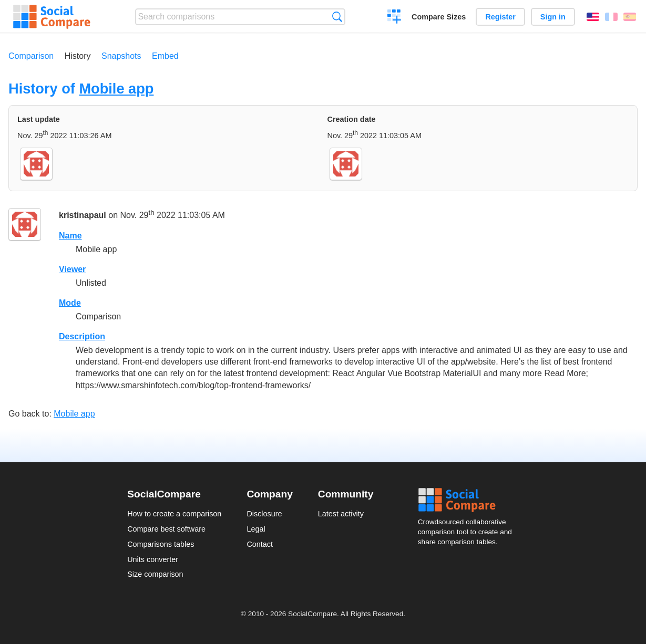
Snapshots (121, 56)
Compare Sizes (439, 17)
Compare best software (166, 529)
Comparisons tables (161, 544)
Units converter (153, 559)
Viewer (72, 269)
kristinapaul (83, 216)
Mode (70, 303)
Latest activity (341, 514)
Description (82, 336)
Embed (165, 56)
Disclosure (264, 514)
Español (630, 17)
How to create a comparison (174, 514)
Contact (260, 544)
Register (500, 17)
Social (468, 500)
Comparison (31, 56)
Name (70, 236)
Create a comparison (394, 18)
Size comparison (155, 574)
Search (337, 17)
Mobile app (116, 89)
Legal (256, 529)
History (78, 56)
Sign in (553, 17)
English (593, 17)
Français (611, 17)
